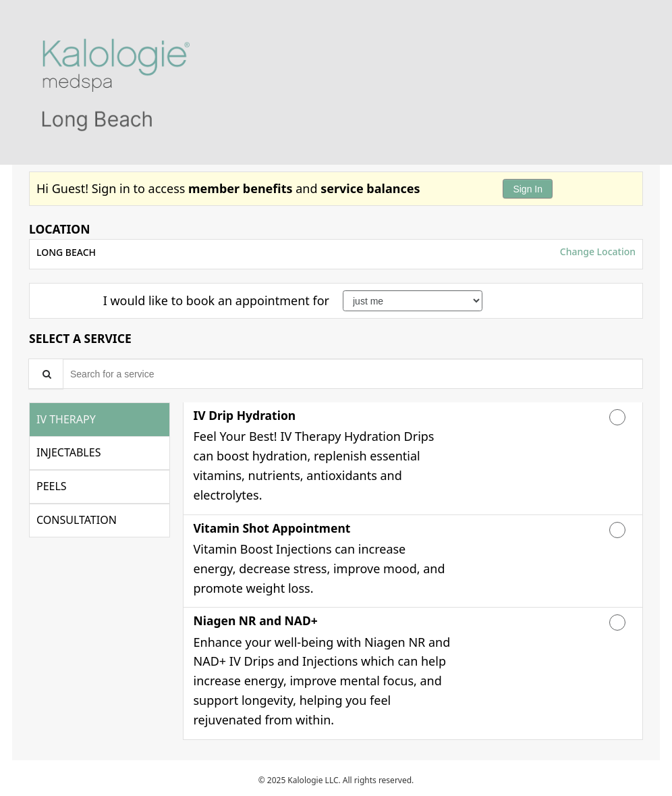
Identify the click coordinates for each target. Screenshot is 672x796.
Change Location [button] (596, 251)
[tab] (100, 419)
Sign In (528, 189)
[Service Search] (46, 374)
